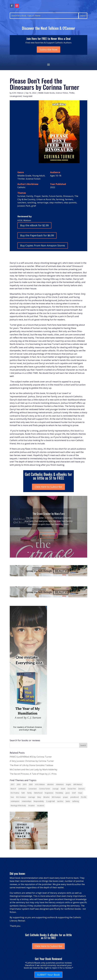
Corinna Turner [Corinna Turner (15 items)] (45, 789)
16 (60, 552)
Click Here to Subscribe (48, 487)
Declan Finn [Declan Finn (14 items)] (72, 789)
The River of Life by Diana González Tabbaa (31, 765)
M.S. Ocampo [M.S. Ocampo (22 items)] (21, 797)
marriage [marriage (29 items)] (32, 797)
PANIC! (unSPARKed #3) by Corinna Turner (31, 757)
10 (47, 552)
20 (69, 552)
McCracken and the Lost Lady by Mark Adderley (34, 769)
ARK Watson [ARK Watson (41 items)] (78, 784)
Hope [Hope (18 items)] (80, 793)
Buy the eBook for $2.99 (34, 225)
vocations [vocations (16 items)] (41, 806)
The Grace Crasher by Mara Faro (48, 519)
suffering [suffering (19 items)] (76, 801)
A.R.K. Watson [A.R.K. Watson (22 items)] (40, 784)
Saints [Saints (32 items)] (68, 801)
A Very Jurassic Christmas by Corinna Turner (32, 761)
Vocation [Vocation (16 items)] (31, 806)
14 (56, 552)
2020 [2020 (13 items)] (31, 784)
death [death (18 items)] (63, 789)
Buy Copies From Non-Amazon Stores (43, 245)
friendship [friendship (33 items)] (59, 793)
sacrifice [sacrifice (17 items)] (60, 801)
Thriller (72, 93)
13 (54, 552)
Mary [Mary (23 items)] (39, 797)
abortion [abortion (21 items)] (50, 784)
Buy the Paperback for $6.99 (37, 235)
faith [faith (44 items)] (23, 793)
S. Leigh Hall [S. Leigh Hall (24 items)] (50, 801)
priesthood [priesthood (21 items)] (75, 797)
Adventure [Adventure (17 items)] (60, 784)
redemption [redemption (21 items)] (15, 801)
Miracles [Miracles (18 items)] (46, 797)
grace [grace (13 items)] (68, 793)
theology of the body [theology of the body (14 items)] (18, 806)
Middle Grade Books (46, 93)
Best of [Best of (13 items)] (13, 789)
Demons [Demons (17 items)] (81, 789)
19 (67, 552)
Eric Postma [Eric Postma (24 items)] (15, 793)
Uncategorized (16, 96)
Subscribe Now (48, 49)
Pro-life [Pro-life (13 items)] (84, 797)
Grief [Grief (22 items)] (74, 793)
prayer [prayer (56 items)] (66, 797)
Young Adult (28, 96)
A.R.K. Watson (18, 93)
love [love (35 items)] (12, 797)
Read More (48, 540)
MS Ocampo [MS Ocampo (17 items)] (56, 797)
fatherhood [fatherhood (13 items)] (38, 793)
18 (65, 552)
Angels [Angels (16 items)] (68, 784)
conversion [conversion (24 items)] (33, 789)
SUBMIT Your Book (48, 975)
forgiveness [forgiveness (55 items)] (49, 793)
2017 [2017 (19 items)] (13, 784)
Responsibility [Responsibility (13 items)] (39, 801)
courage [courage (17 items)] (56, 789)
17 (62, 552)
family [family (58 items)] (29, 793)
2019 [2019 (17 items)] (25, 784)
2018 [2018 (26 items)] (19, 784)
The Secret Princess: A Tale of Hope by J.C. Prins (33, 774)
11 (50, 552)
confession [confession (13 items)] (22, 789)
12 (52, 552)
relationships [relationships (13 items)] (27, 801)
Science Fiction (62, 93)
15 (58, 552)
